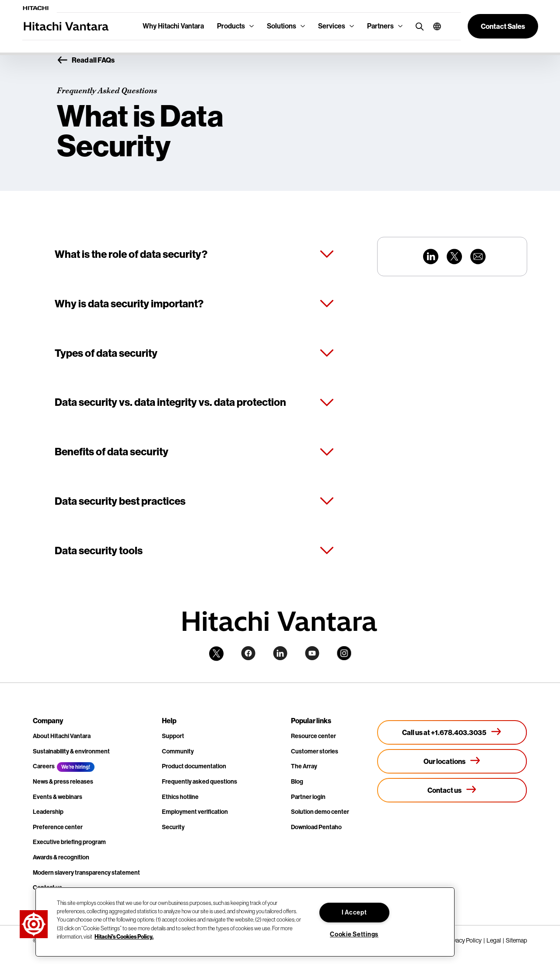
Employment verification (195, 812)
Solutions (282, 26)
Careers (44, 766)
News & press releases (63, 782)
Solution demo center (320, 812)
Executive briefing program (69, 842)
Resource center (313, 736)
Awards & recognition (61, 857)
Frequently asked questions (199, 782)
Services (332, 26)
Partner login (308, 797)
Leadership (48, 812)
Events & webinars (58, 797)
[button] (434, 26)
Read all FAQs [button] (86, 60)
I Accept (354, 913)
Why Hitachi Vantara (173, 26)
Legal (494, 940)
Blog (297, 782)
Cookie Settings (354, 934)
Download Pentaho (316, 827)
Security (173, 827)
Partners (380, 26)
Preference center (58, 827)
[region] (245, 922)
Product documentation (194, 766)
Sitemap (516, 940)
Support (173, 736)
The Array (304, 766)
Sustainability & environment (71, 751)
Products (231, 26)
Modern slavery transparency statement (86, 873)
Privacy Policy (464, 940)
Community (178, 751)
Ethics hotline (180, 797)
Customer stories (315, 751)
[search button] (418, 26)
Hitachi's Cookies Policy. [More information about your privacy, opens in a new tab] (124, 936)
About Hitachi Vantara (62, 736)
